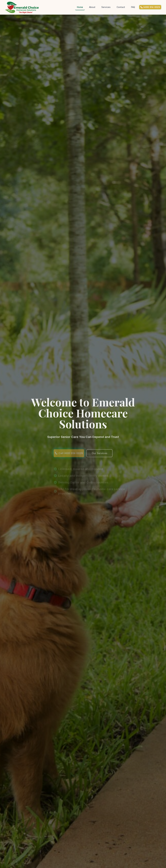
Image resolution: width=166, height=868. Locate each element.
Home (80, 7)
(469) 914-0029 (150, 7)
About (92, 7)
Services (106, 7)
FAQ (133, 7)
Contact (121, 7)
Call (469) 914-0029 (69, 459)
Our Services (99, 459)
